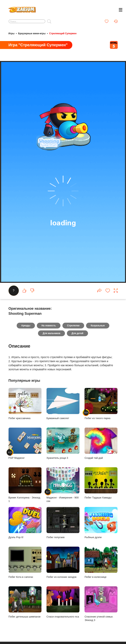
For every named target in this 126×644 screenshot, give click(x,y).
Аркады (26, 326)
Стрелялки (73, 326)
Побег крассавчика (25, 404)
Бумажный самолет (63, 404)
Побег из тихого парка (101, 404)
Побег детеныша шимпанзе (25, 602)
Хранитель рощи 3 (63, 443)
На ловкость (49, 326)
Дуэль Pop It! (25, 523)
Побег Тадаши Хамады (101, 483)
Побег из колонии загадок (63, 563)
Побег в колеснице (101, 563)
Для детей (77, 333)
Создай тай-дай (101, 443)
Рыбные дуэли (101, 523)
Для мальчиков (51, 333)
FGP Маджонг (25, 443)
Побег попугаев (63, 523)
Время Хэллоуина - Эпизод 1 (25, 485)
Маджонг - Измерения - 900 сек (63, 485)
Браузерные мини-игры (32, 33)
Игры (12, 33)
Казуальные (98, 326)
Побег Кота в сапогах (25, 563)
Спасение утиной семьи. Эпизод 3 (101, 604)
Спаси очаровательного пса (63, 602)
